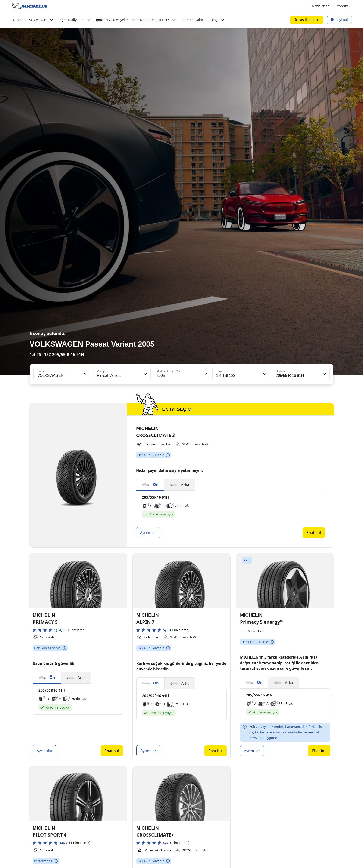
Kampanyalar (193, 20)
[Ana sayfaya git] (30, 6)
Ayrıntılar (148, 533)
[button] (85, 374)
